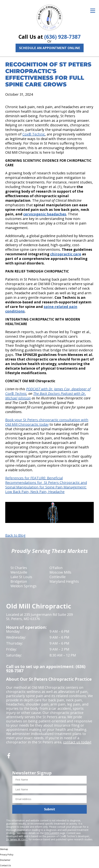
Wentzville (19, 572)
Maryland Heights (64, 581)
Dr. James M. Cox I (17, 839)
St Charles (19, 568)
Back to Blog (15, 535)
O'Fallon (56, 568)
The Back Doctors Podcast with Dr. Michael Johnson (46, 396)
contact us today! (77, 742)
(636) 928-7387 (62, 37)
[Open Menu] (93, 11)
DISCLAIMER (52, 833)
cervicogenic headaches (45, 214)
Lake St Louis (21, 577)
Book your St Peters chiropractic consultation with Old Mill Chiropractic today (47, 422)
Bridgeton (19, 581)
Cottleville (58, 577)
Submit (50, 809)
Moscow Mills (60, 572)
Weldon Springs (24, 586)
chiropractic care (66, 254)
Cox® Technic (34, 134)
